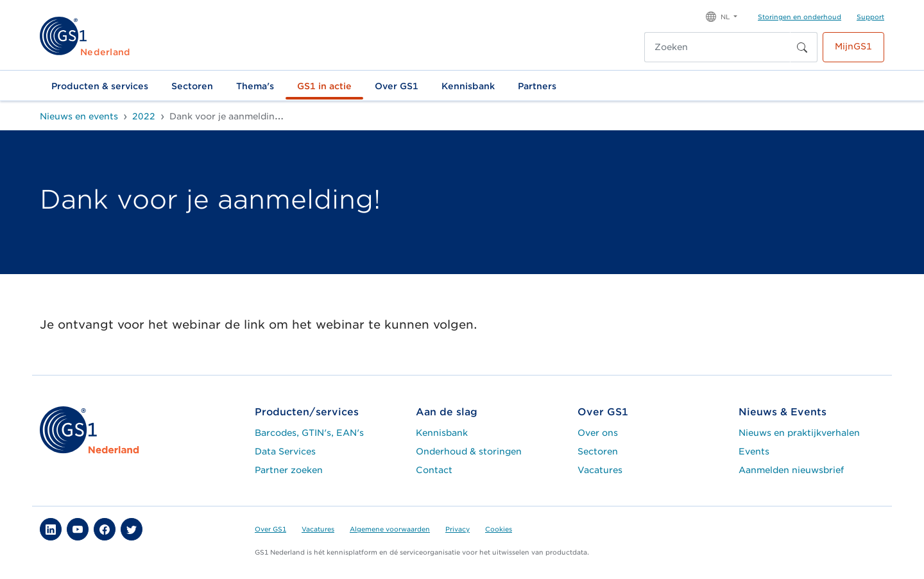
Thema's (255, 86)
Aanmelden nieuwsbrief (791, 470)
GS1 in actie (324, 86)
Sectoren (192, 86)
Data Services (285, 451)
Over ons (598, 433)
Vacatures (600, 470)
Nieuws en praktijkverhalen (799, 433)
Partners (537, 86)
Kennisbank (468, 86)
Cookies (499, 529)
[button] (722, 16)
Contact (434, 470)
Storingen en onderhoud (800, 17)
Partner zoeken (289, 470)
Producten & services (100, 86)
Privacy (458, 529)
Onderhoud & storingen (469, 451)
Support (870, 17)
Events (754, 451)
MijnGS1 (853, 46)
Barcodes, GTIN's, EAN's (309, 433)
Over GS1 (397, 86)
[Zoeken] (717, 47)
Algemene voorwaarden (390, 529)
